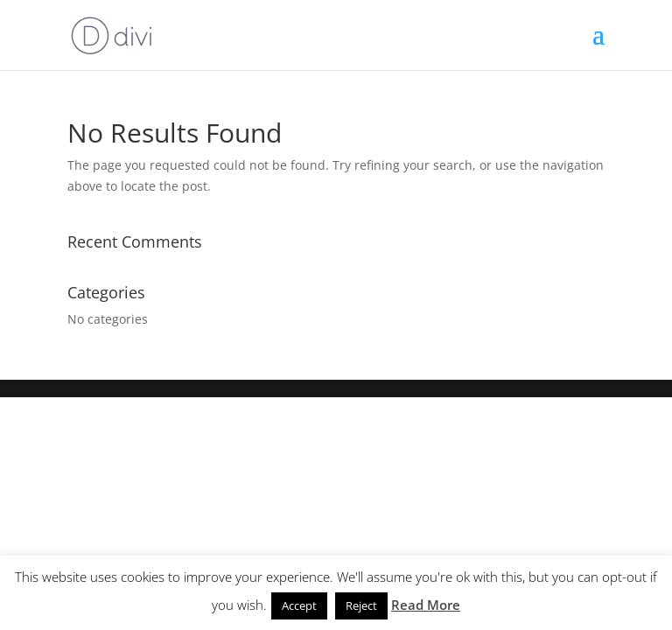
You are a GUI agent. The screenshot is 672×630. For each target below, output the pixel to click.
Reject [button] (361, 605)
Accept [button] (299, 605)
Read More (426, 605)
